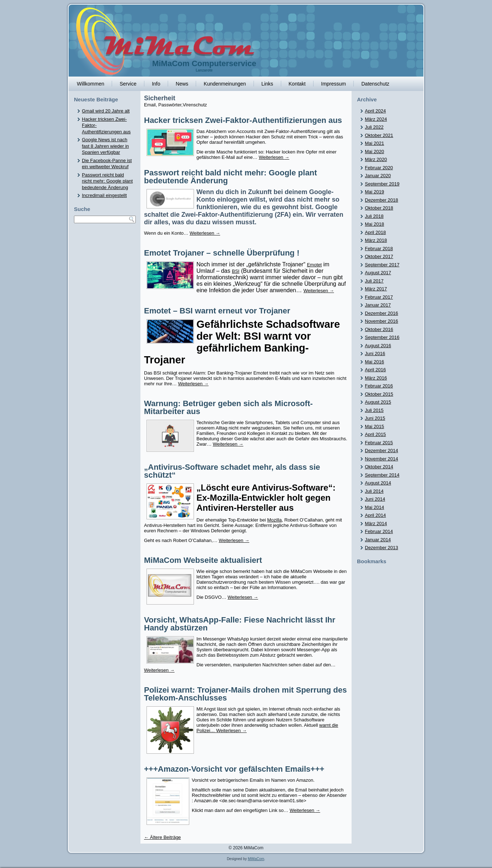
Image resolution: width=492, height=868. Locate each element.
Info (156, 84)
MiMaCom (256, 859)
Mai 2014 (374, 507)
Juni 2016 (375, 353)
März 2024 (376, 119)
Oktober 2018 (379, 208)
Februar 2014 (379, 531)
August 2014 (378, 483)
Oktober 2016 (379, 329)
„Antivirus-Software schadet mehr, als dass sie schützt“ (232, 471)
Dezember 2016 (382, 313)
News (182, 84)
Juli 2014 (374, 491)
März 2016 (376, 378)
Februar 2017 (379, 297)
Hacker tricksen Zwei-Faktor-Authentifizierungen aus (243, 120)
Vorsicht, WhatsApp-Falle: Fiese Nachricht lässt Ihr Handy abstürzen (240, 624)
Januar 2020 (378, 176)
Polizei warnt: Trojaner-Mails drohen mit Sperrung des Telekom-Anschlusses (245, 694)
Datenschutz (375, 84)
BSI (236, 271)
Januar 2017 (378, 305)
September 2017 (382, 265)
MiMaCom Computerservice (204, 63)
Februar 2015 (379, 443)
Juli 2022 (374, 127)
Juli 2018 (374, 216)
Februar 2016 (379, 386)
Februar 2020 (379, 168)
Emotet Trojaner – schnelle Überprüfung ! (222, 253)
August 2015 (378, 402)
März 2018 (376, 240)
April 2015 (375, 434)
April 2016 (375, 370)
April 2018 (375, 232)
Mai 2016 (374, 362)
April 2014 (375, 515)
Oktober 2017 (379, 256)
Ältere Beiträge (163, 837)
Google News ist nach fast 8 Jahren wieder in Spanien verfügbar (105, 146)
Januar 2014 (378, 540)
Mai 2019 (374, 192)
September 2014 (382, 475)
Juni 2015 (375, 418)
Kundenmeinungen (225, 84)
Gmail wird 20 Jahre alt (106, 111)
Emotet (314, 265)
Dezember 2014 (382, 451)
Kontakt (297, 84)
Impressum (333, 84)
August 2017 (378, 273)
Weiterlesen (274, 157)
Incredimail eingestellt (104, 195)
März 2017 (376, 289)
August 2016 (378, 346)
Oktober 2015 (379, 394)
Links (267, 84)
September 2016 (382, 337)
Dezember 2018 (382, 200)
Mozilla (274, 520)
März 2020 (376, 159)
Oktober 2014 (379, 467)
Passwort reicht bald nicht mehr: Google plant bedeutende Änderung (107, 181)
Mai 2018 (374, 224)
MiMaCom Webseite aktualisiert (203, 560)
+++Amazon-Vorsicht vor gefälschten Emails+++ (234, 769)
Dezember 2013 (382, 548)
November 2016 (382, 321)
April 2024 (375, 111)
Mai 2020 (374, 151)
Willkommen (90, 84)
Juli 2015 (374, 410)
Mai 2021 (374, 143)
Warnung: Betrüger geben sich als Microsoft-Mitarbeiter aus (228, 407)
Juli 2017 (374, 281)
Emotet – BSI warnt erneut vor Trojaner (217, 311)
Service (128, 84)
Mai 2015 (374, 426)
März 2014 (376, 523)
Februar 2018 (379, 249)
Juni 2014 (375, 499)
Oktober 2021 (379, 135)
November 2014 (382, 459)
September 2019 (382, 184)
